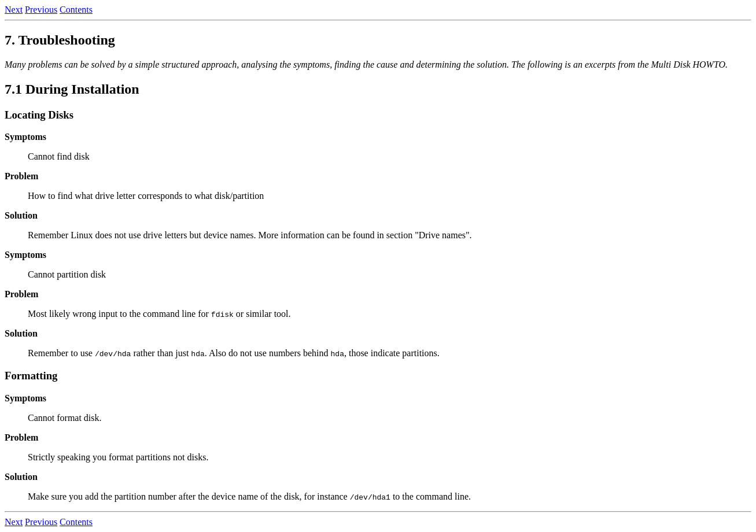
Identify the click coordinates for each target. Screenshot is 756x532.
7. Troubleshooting (60, 40)
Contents (76, 10)
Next (14, 10)
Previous (41, 10)
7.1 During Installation (72, 89)
